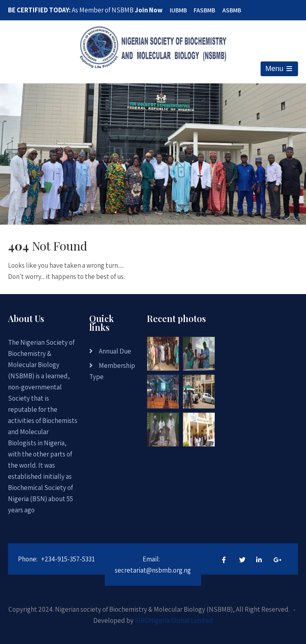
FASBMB (204, 10)
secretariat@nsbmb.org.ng (153, 570)
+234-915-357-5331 (68, 559)
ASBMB (232, 10)
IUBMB (178, 10)
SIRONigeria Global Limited (174, 620)
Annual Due (115, 351)
